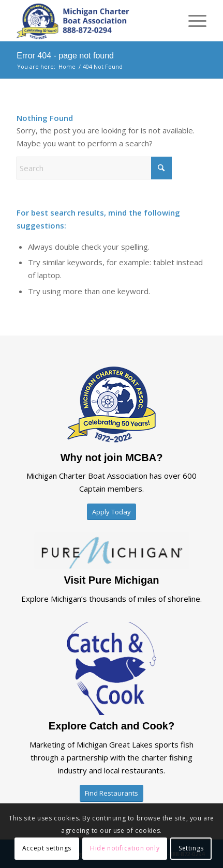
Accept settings (47, 848)
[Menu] (192, 21)
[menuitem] (192, 21)
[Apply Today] (111, 512)
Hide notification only (125, 848)
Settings (191, 848)
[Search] (94, 168)
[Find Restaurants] (111, 793)
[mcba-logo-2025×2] (92, 21)
